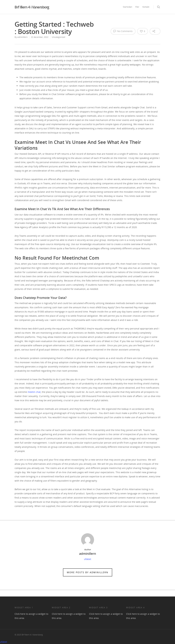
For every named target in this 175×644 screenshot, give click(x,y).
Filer (137, 7)
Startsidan (127, 7)
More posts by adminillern (88, 572)
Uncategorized (58, 37)
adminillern (22, 37)
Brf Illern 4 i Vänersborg (32, 7)
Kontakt (146, 7)
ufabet (88, 559)
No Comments (123, 31)
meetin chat (34, 392)
